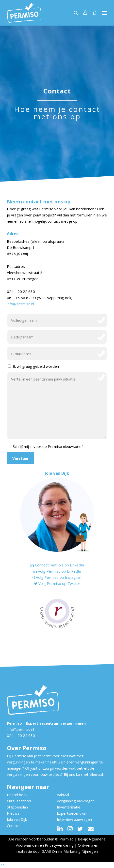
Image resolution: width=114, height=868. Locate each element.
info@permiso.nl (20, 304)
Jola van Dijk (17, 819)
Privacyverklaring (59, 845)
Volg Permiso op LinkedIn (57, 571)
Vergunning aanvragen (76, 801)
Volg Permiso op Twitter (57, 583)
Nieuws (13, 813)
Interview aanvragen (74, 819)
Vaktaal (63, 795)
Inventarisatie (69, 807)
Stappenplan (17, 807)
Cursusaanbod (19, 801)
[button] (104, 13)
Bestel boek (17, 795)
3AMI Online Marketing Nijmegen (70, 851)
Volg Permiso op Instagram (57, 577)
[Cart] (95, 13)
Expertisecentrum (72, 813)
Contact (13, 825)
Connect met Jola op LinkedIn (57, 565)
